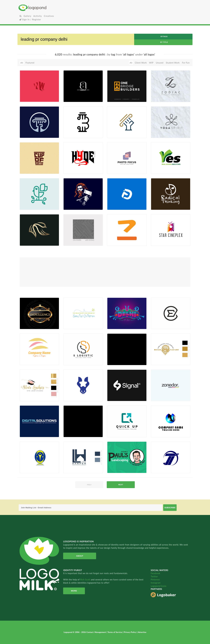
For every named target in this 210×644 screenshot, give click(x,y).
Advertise (142, 632)
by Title (164, 42)
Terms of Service (115, 632)
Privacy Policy (130, 632)
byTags (164, 36)
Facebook (155, 573)
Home (47, 8)
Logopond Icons (158, 586)
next (121, 485)
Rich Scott (86, 580)
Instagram (156, 583)
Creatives (49, 16)
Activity (38, 16)
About (79, 556)
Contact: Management (97, 632)
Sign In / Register (30, 19)
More (74, 591)
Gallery (27, 16)
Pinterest (155, 580)
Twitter (154, 576)
